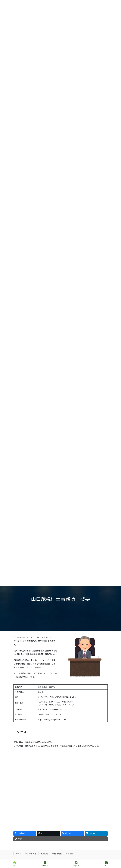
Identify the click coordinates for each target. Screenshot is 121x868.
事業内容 (44, 854)
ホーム (18, 854)
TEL (106, 864)
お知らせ (70, 854)
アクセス (45, 864)
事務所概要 (57, 854)
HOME (15, 864)
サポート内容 (31, 854)
